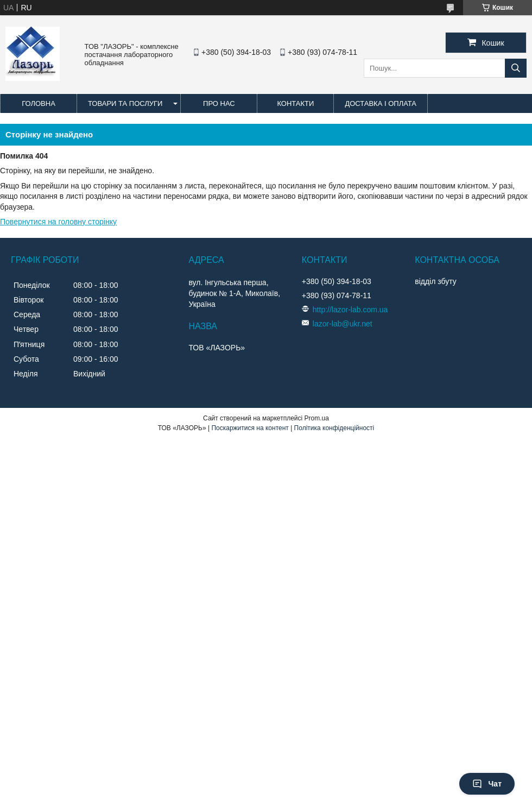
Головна (39, 103)
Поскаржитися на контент (250, 428)
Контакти (295, 103)
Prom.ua (317, 418)
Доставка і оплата (381, 103)
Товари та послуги (125, 103)
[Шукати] (516, 68)
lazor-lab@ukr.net (343, 324)
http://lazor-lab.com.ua (350, 310)
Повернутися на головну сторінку (58, 222)
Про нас (219, 103)
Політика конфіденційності (334, 428)
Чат (487, 784)
